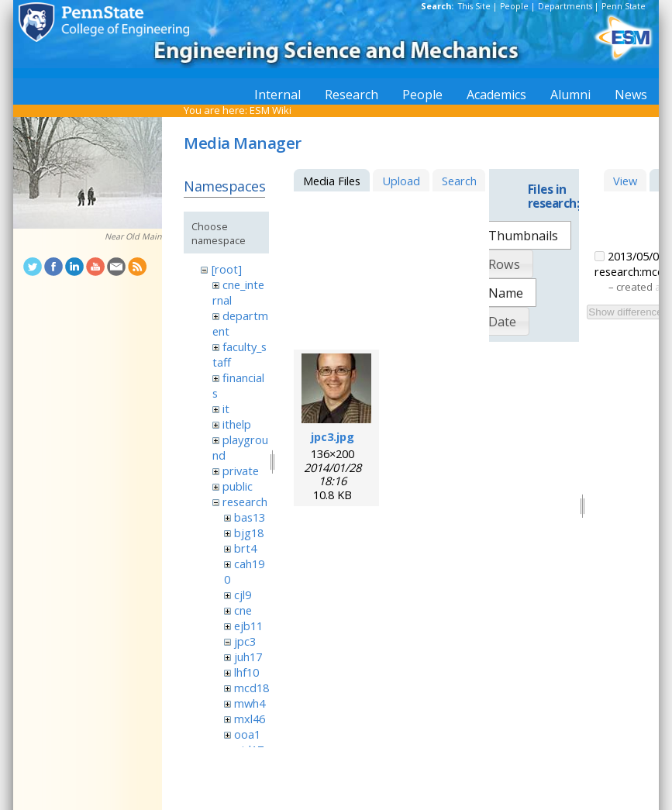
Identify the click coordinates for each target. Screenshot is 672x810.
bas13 (250, 517)
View (625, 181)
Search (459, 181)
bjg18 (249, 533)
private (241, 470)
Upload (401, 181)
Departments (565, 6)
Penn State (624, 6)
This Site (474, 6)
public (238, 486)
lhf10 (246, 672)
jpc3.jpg (333, 436)
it (226, 408)
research (245, 502)
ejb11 (248, 626)
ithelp (237, 424)
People (514, 6)
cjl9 (243, 595)
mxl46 (250, 719)
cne (243, 610)
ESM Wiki (271, 110)
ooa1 (247, 734)
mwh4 (250, 703)
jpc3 (245, 641)
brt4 (245, 548)
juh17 (248, 657)
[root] (227, 269)
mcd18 (252, 688)
